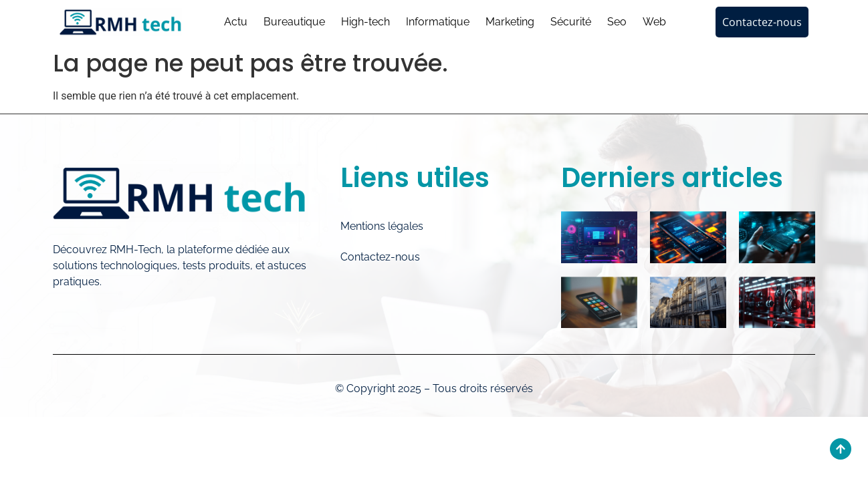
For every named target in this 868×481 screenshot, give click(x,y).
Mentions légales (382, 226)
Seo (617, 22)
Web (654, 22)
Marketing (510, 22)
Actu (236, 22)
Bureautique (294, 22)
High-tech (365, 22)
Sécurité (571, 22)
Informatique (438, 22)
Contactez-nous (380, 257)
